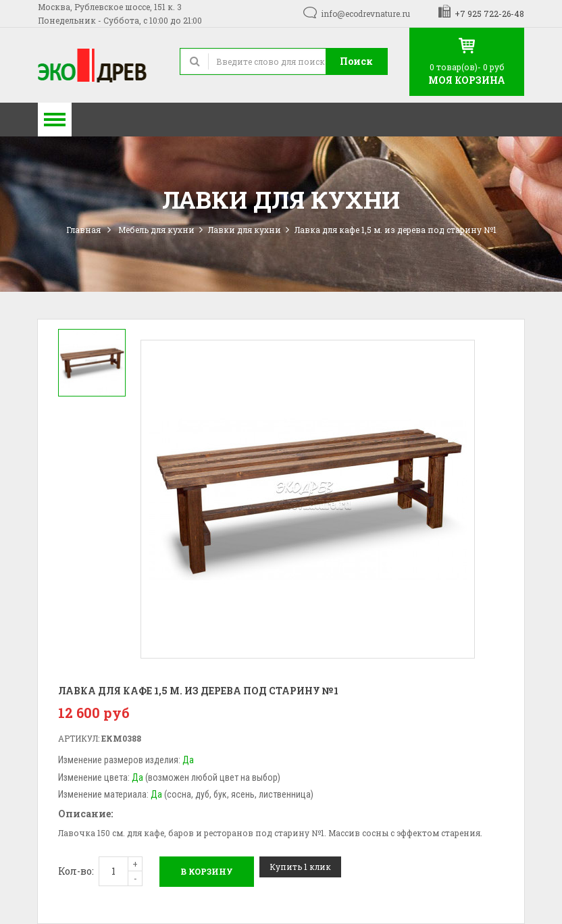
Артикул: (79, 738)
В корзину (207, 871)
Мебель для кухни (156, 230)
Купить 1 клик (300, 867)
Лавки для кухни (245, 230)
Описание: (85, 814)
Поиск (356, 61)
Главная (83, 230)
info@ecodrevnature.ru (365, 14)
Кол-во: (76, 871)
